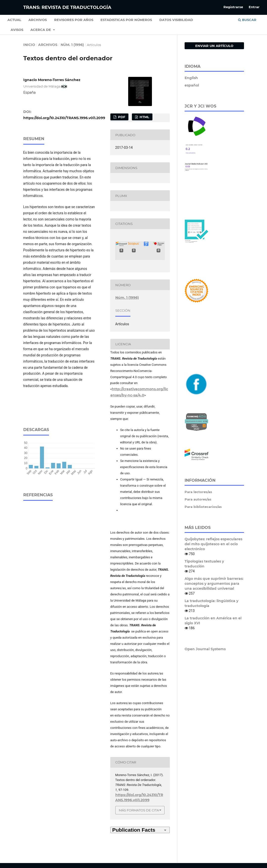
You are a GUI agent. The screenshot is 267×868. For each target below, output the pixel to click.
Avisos (17, 30)
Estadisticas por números (126, 20)
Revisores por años (74, 20)
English (191, 78)
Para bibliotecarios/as (203, 507)
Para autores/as (198, 499)
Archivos (38, 20)
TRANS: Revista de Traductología (67, 7)
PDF (121, 117)
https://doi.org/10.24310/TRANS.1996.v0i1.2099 (64, 118)
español (192, 85)
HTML (144, 117)
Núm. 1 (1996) (72, 45)
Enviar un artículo (214, 46)
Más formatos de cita (139, 810)
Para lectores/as (198, 492)
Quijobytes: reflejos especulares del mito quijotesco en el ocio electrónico (213, 544)
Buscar (247, 20)
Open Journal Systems (205, 649)
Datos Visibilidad (176, 20)
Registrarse (233, 7)
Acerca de (41, 30)
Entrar (254, 7)
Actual (14, 20)
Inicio (29, 45)
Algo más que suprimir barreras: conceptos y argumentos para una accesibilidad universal (214, 584)
